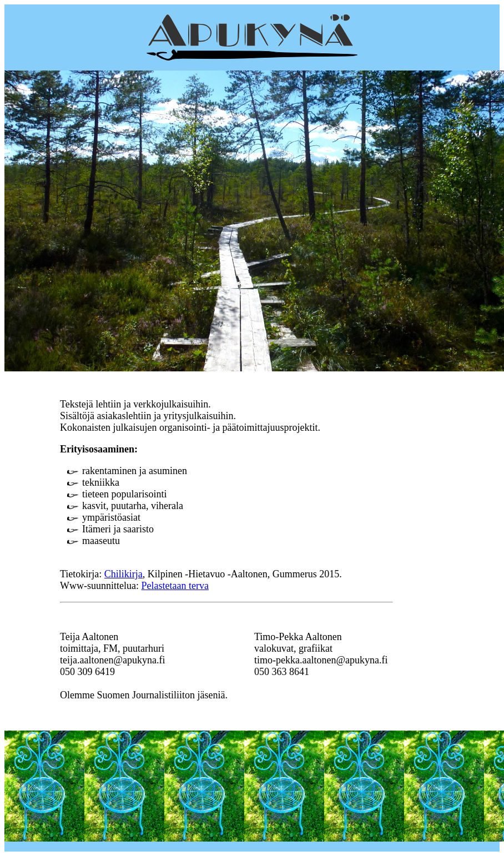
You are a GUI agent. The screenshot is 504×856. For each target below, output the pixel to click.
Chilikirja (124, 574)
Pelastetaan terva (175, 586)
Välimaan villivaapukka (278, 695)
